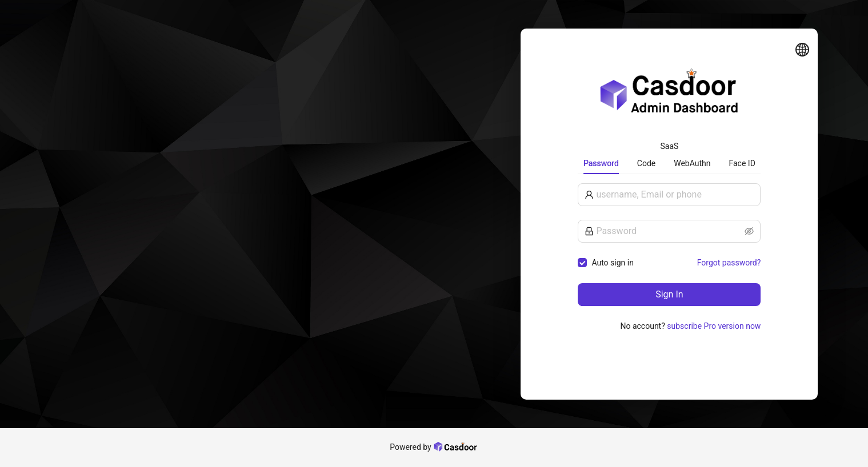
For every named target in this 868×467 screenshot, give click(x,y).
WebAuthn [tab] (692, 163)
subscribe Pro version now (714, 326)
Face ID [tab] (742, 163)
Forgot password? (729, 263)
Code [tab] (646, 163)
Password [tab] (601, 163)
